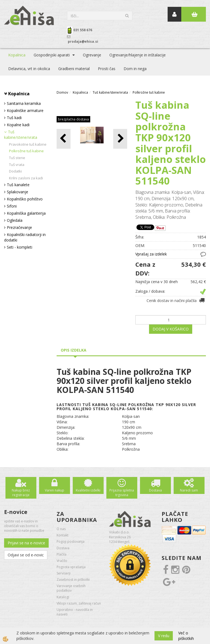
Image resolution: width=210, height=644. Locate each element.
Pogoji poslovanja (71, 541)
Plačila (62, 554)
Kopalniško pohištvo (25, 199)
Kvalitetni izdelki (88, 490)
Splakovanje (17, 192)
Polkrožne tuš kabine (26, 151)
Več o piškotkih (186, 636)
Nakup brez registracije (21, 493)
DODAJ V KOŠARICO (171, 329)
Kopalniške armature (25, 110)
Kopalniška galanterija (26, 213)
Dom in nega (135, 69)
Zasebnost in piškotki (73, 580)
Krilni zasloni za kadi (26, 178)
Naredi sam (189, 490)
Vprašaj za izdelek (151, 254)
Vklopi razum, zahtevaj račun (79, 603)
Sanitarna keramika (24, 103)
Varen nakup (55, 490)
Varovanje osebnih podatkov (71, 588)
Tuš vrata (17, 165)
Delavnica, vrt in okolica (29, 69)
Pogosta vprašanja (71, 567)
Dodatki (15, 171)
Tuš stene (17, 158)
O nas (61, 529)
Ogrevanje (92, 55)
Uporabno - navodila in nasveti (75, 612)
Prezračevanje (19, 227)
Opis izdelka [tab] (74, 350)
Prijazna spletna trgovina (122, 493)
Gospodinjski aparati (52, 55)
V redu (164, 636)
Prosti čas (107, 69)
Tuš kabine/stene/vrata (21, 135)
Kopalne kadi (18, 125)
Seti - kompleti (20, 247)
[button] (120, 139)
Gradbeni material (74, 69)
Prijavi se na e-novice (26, 543)
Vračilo (62, 561)
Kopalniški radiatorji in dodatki (25, 237)
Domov (62, 92)
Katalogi (63, 597)
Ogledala (15, 220)
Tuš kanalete (18, 185)
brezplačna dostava (73, 119)
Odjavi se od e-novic (26, 555)
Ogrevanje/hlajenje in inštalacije (138, 55)
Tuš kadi (14, 118)
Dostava (155, 490)
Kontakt (62, 535)
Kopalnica (17, 55)
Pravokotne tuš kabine (28, 144)
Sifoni (12, 206)
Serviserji (64, 573)
